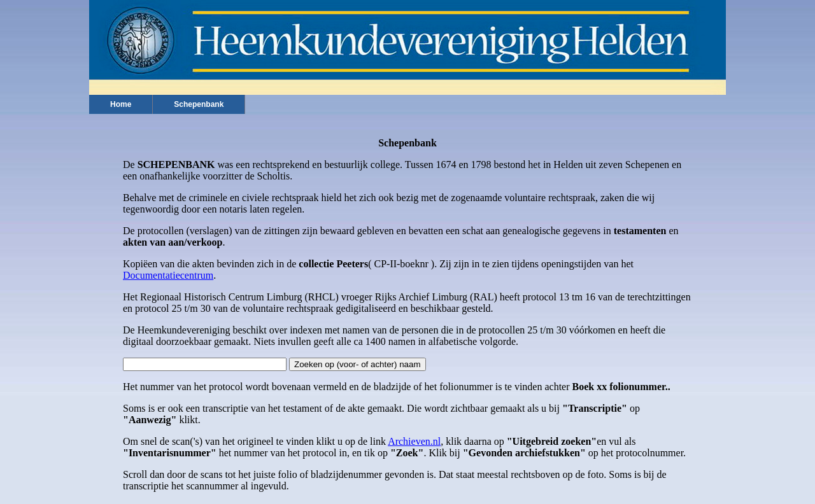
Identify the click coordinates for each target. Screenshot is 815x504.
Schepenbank (199, 104)
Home (121, 104)
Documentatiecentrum (168, 275)
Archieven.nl (414, 441)
